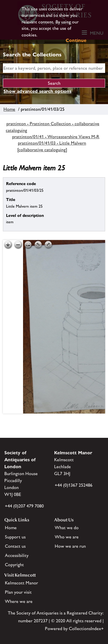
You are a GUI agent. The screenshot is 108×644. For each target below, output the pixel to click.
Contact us (15, 546)
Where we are (19, 601)
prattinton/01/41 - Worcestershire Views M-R (56, 137)
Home (9, 109)
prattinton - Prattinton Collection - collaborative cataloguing (53, 127)
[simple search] (54, 68)
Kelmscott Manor (21, 583)
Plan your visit (18, 592)
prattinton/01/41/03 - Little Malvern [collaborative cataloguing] (52, 146)
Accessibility (17, 555)
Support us (15, 537)
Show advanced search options (37, 91)
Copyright (14, 565)
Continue (76, 40)
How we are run (70, 546)
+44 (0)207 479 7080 (24, 506)
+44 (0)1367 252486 (74, 485)
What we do (67, 528)
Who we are (67, 537)
